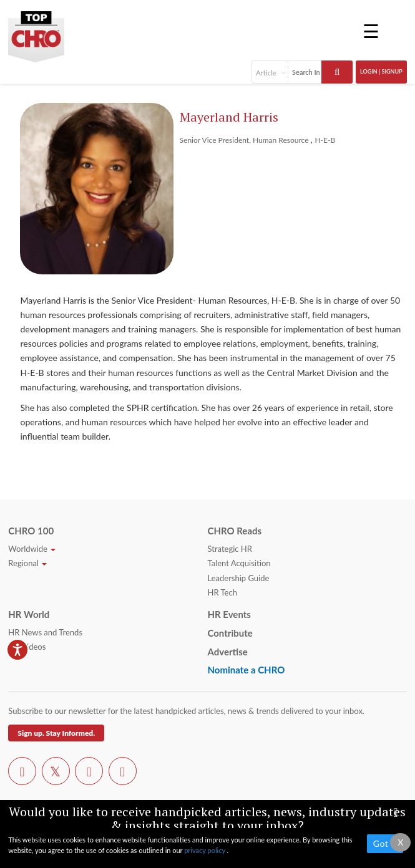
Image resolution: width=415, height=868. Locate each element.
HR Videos (27, 647)
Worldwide (32, 549)
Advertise (227, 652)
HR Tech (222, 592)
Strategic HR (229, 549)
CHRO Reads (234, 531)
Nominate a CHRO (246, 670)
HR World (29, 614)
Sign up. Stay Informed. (56, 733)
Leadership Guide (238, 578)
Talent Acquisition (239, 563)
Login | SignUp (381, 71)
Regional (27, 563)
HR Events (229, 614)
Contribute (230, 633)
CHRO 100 (31, 531)
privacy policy (205, 850)
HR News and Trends (45, 632)
